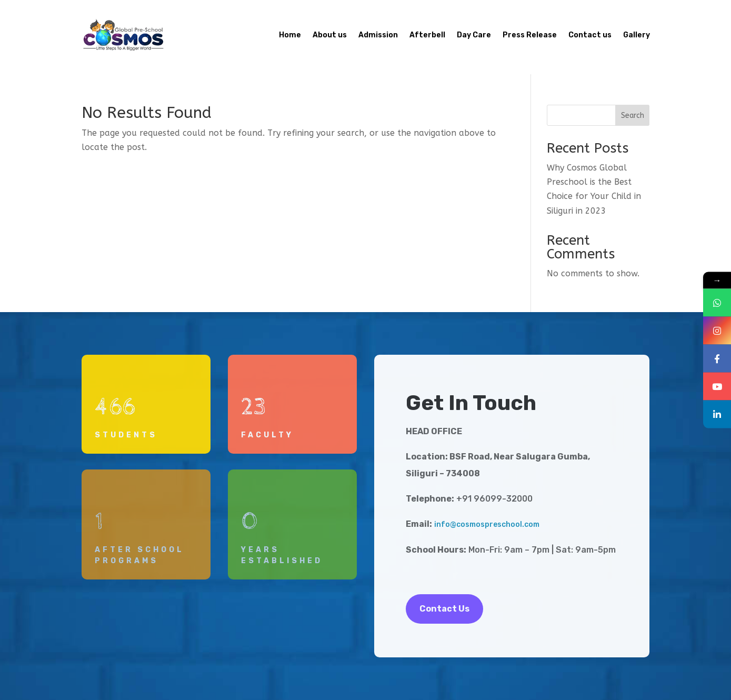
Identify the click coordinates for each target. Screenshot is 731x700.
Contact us (590, 35)
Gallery (637, 35)
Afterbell (427, 35)
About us (330, 35)
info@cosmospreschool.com (487, 524)
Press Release (530, 35)
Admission (378, 35)
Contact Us (444, 609)
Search (633, 116)
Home (290, 35)
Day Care (474, 35)
